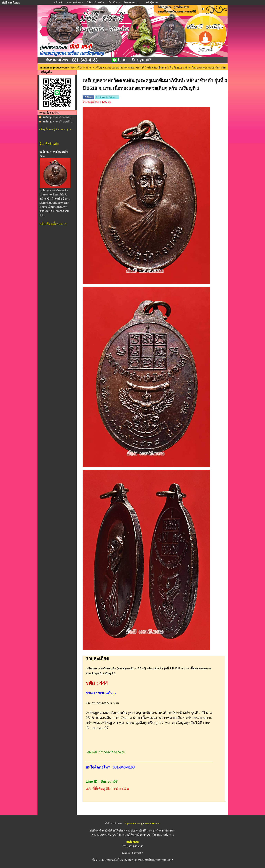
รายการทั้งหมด (75, 2)
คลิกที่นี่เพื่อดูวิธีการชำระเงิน (107, 789)
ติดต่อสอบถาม (132, 2)
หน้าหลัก (59, 2)
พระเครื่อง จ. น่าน (81, 68)
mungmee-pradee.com (54, 68)
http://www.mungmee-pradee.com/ (142, 823)
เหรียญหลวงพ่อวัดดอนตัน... (58, 117)
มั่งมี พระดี (96, 831)
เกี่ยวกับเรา (114, 2)
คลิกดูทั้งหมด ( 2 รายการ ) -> (55, 129)
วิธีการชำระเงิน (96, 2)
